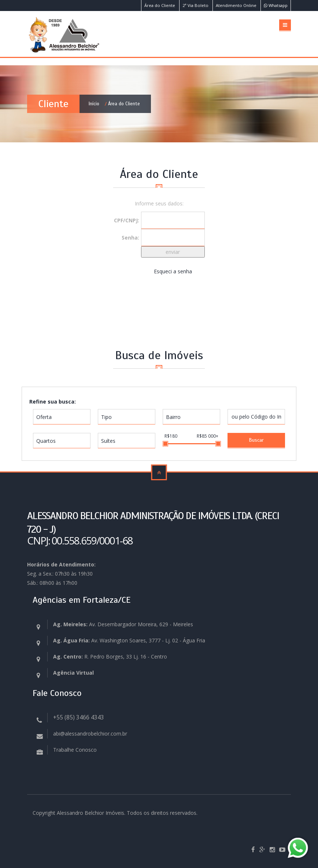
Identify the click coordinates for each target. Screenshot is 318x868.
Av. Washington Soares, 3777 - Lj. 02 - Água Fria (129, 640)
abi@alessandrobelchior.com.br (90, 734)
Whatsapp (276, 5)
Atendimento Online (236, 5)
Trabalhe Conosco (75, 750)
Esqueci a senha (173, 271)
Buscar (256, 440)
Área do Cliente (160, 5)
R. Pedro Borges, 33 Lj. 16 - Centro (110, 657)
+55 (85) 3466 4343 (79, 717)
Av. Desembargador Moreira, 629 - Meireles (123, 624)
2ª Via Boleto (195, 5)
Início (94, 104)
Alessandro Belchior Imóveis (90, 813)
